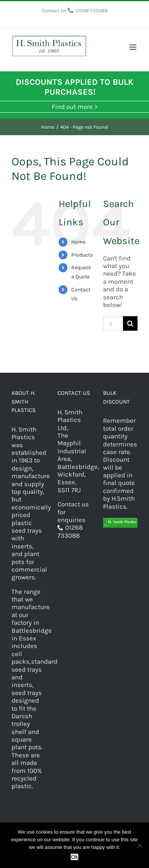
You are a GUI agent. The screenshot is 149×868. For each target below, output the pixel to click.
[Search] (130, 323)
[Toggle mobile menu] (133, 47)
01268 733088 (92, 11)
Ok (75, 857)
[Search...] (113, 323)
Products (82, 255)
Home (78, 242)
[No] (139, 845)
